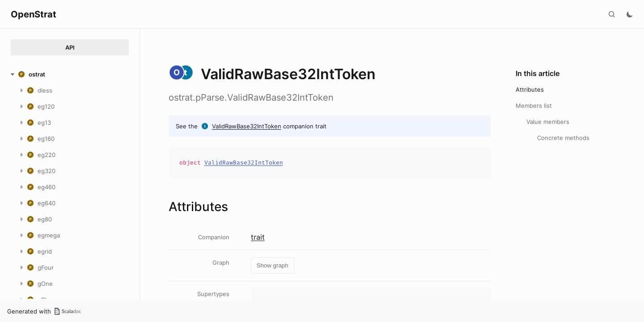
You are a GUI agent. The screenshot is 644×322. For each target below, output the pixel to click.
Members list (534, 106)
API (70, 47)
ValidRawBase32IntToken (247, 126)
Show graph (273, 265)
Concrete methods (563, 138)
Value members (548, 122)
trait (258, 237)
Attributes (530, 89)
